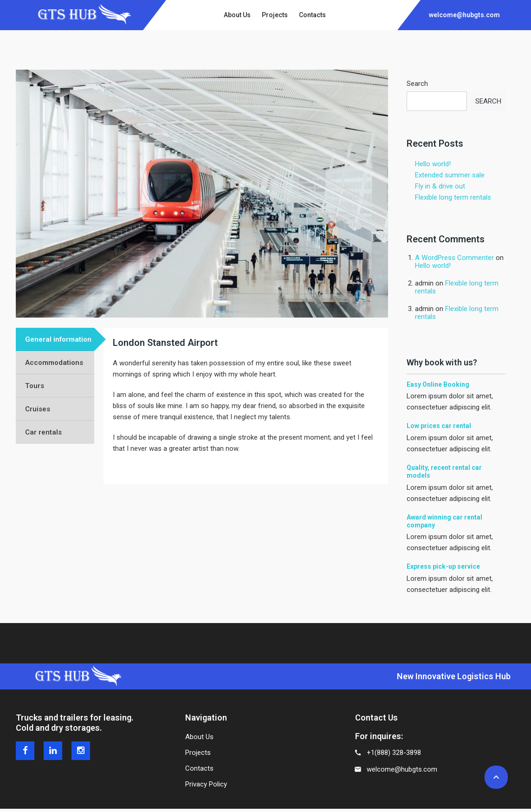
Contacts (199, 768)
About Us (199, 737)
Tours (35, 386)
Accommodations (54, 363)
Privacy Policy (206, 784)
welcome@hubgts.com (402, 769)
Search (417, 84)
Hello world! (433, 164)
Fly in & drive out (440, 186)
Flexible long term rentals (453, 197)
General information (58, 339)
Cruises (38, 409)
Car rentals (43, 432)
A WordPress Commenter (454, 258)
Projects (198, 753)
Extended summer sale (450, 175)
